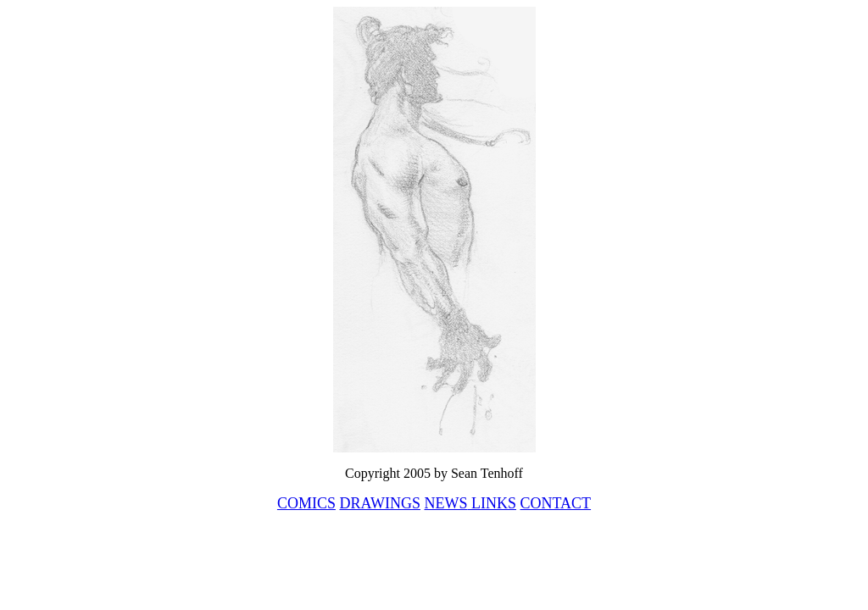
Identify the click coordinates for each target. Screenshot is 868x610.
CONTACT (556, 503)
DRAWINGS (380, 503)
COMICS (306, 503)
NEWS (446, 503)
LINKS (492, 503)
